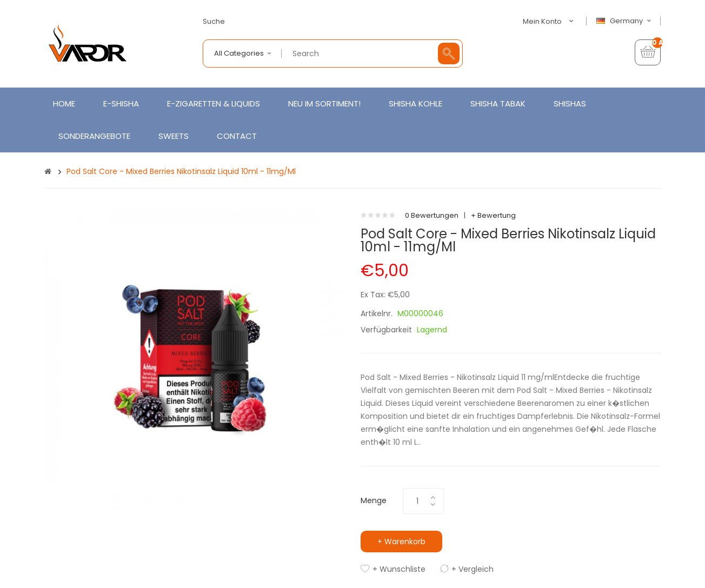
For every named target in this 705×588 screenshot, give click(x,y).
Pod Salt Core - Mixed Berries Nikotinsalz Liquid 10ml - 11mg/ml (181, 171)
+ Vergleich (473, 569)
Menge (374, 500)
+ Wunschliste (399, 569)
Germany (625, 21)
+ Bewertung (493, 215)
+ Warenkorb (401, 542)
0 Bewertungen (432, 215)
